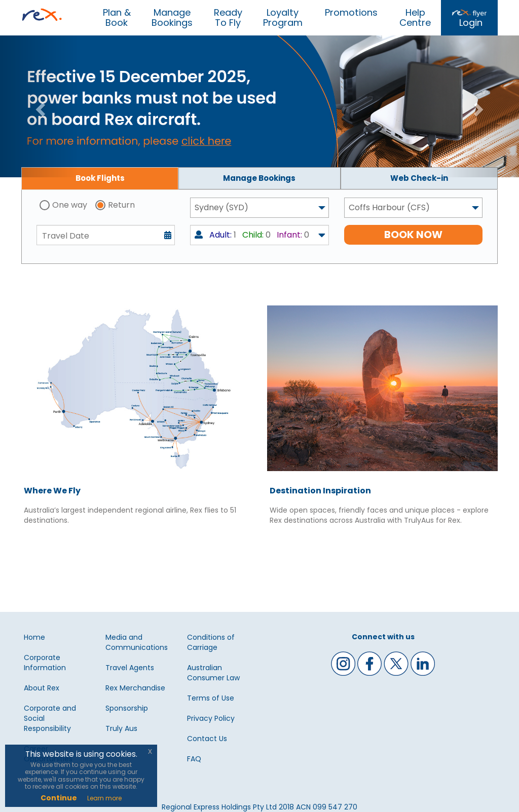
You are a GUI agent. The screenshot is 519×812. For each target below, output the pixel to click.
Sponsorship (127, 708)
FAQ (194, 759)
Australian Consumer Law (213, 673)
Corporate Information (45, 663)
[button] (39, 106)
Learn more (104, 798)
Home (34, 637)
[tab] (100, 178)
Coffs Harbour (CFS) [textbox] (389, 207)
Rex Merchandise (135, 688)
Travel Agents (130, 668)
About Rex (42, 688)
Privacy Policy (211, 718)
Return (121, 205)
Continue (59, 798)
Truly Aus (121, 728)
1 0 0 (252, 235)
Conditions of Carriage (211, 642)
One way (70, 205)
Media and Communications (137, 642)
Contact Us (207, 739)
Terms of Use (211, 698)
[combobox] (259, 208)
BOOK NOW (413, 235)
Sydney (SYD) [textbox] (221, 207)
